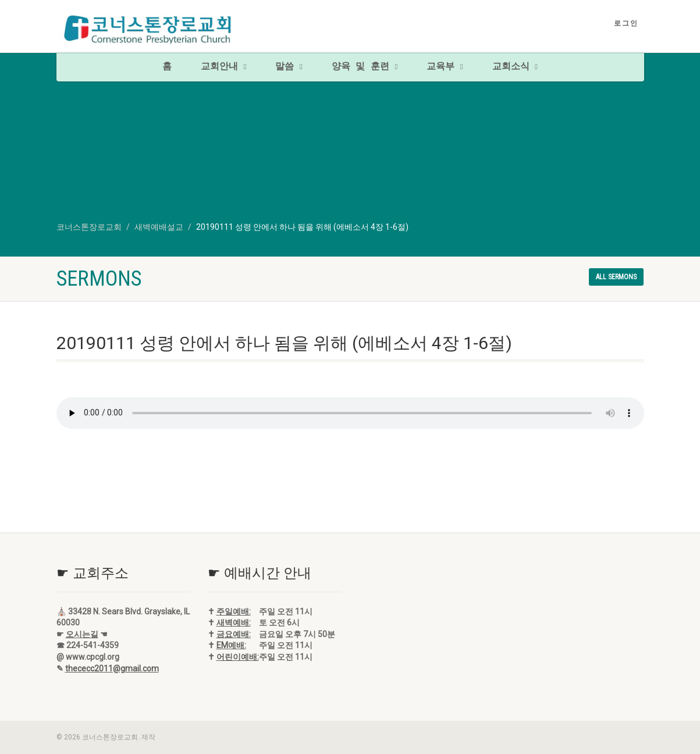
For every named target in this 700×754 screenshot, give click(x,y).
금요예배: (234, 634)
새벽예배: (234, 623)
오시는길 (82, 634)
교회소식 (515, 67)
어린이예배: (238, 657)
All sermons (616, 277)
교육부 (445, 67)
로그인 (626, 23)
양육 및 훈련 (365, 67)
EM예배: (231, 645)
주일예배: (234, 611)
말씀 (289, 67)
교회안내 (223, 67)
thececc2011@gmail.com (112, 668)
